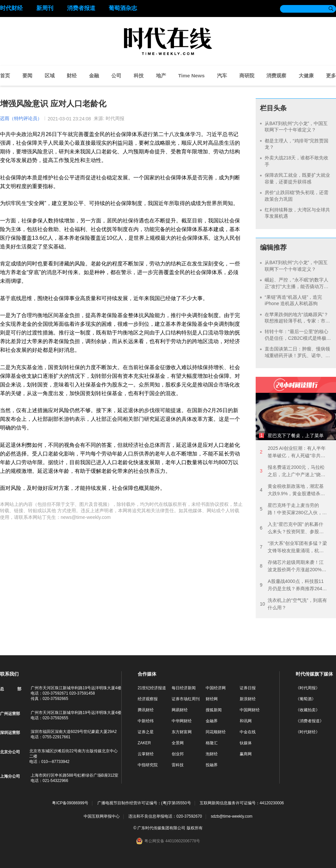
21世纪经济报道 (152, 688)
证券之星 (146, 732)
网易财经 (180, 710)
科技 (139, 76)
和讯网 (246, 721)
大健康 (306, 76)
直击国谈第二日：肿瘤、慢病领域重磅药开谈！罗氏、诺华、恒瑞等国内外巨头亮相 (297, 355)
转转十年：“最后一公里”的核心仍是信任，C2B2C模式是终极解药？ (298, 338)
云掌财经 (146, 754)
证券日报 (248, 688)
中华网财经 (182, 721)
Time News (191, 76)
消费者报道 (81, 8)
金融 (94, 76)
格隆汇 (212, 743)
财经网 (212, 699)
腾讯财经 (146, 710)
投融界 (212, 765)
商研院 (247, 76)
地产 (161, 76)
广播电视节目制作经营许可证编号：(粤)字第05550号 (144, 803)
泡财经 (212, 754)
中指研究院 (148, 765)
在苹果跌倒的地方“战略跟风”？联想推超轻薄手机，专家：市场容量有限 (297, 321)
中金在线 (248, 732)
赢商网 (246, 754)
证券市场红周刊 (186, 699)
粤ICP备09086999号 (70, 803)
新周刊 (45, 8)
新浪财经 (248, 699)
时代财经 (11, 8)
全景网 (178, 743)
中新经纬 (146, 721)
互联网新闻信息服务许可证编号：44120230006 (242, 803)
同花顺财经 (216, 732)
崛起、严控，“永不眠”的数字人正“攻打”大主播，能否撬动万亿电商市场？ (296, 286)
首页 (5, 76)
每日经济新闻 (184, 688)
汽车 (222, 76)
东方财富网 (182, 732)
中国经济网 (216, 688)
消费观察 (276, 76)
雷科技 (178, 765)
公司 (116, 76)
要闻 (27, 76)
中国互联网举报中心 (102, 816)
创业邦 (178, 754)
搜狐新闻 (214, 710)
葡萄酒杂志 (123, 8)
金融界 (212, 721)
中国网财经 (250, 710)
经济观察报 (148, 699)
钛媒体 (246, 743)
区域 (50, 76)
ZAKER (144, 743)
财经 (72, 76)
